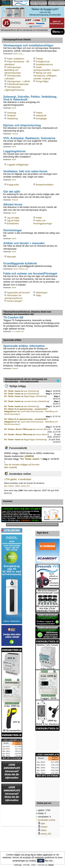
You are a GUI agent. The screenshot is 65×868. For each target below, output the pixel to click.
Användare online (47, 820)
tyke (26, 391)
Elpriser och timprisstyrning (22, 125)
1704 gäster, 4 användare (18, 479)
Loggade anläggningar (18, 165)
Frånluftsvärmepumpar (18, 84)
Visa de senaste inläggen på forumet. (22, 465)
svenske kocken (31, 401)
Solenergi (12, 113)
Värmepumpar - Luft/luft (18, 81)
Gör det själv (12, 191)
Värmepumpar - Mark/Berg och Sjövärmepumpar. (13, 70)
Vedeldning (12, 119)
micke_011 (25, 486)
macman (39, 429)
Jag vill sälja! (13, 218)
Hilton (18, 486)
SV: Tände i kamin (13, 391)
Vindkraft (11, 116)
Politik (39, 218)
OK (41, 861)
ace (27, 269)
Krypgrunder (13, 185)
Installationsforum (45, 65)
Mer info (49, 861)
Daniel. (11, 486)
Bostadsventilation (45, 185)
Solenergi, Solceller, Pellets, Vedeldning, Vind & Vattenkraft (30, 98)
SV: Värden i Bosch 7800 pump (18, 429)
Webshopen (42, 293)
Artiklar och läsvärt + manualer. (24, 243)
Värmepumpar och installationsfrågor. (29, 45)
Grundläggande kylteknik (20, 263)
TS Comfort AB (13, 317)
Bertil (16, 54)
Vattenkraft (41, 116)
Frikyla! (40, 59)
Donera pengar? (15, 301)
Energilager (42, 119)
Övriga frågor (42, 81)
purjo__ (21, 54)
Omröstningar (13, 230)
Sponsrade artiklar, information (24, 346)
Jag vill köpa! (13, 221)
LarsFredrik (25, 411)
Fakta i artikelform (16, 59)
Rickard (15, 134)
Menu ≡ (58, 32)
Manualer (11, 257)
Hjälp (38, 295)
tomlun (39, 434)
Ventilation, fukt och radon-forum (25, 171)
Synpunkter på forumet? (18, 293)
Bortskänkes (13, 224)
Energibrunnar (43, 62)
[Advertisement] (47, 742)
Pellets (39, 113)
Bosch (47, 429)
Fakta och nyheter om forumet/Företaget (30, 273)
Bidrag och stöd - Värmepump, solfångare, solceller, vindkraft (45, 76)
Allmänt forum (13, 204)
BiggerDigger (30, 396)
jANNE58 (29, 456)
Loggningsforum (14, 151)
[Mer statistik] (10, 467)
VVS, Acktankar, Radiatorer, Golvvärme (29, 138)
